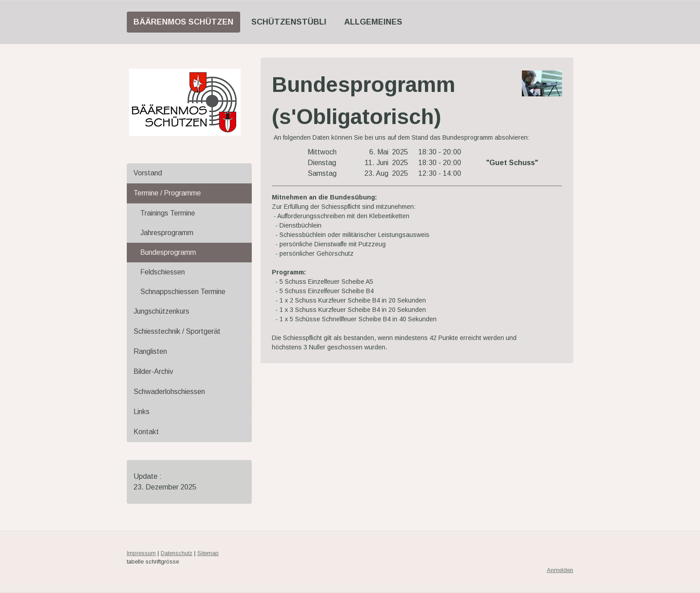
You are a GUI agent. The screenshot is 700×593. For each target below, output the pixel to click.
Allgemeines (373, 22)
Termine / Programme (167, 193)
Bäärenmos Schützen (183, 22)
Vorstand (148, 173)
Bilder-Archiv (153, 371)
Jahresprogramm (167, 233)
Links (142, 412)
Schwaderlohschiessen (169, 392)
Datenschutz (177, 553)
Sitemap (208, 553)
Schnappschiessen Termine (183, 292)
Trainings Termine (168, 213)
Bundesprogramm (168, 252)
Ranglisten (150, 351)
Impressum (141, 553)
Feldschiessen (162, 272)
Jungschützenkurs (161, 311)
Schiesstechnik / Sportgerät (177, 331)
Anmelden (560, 570)
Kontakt (146, 432)
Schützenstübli (289, 22)
